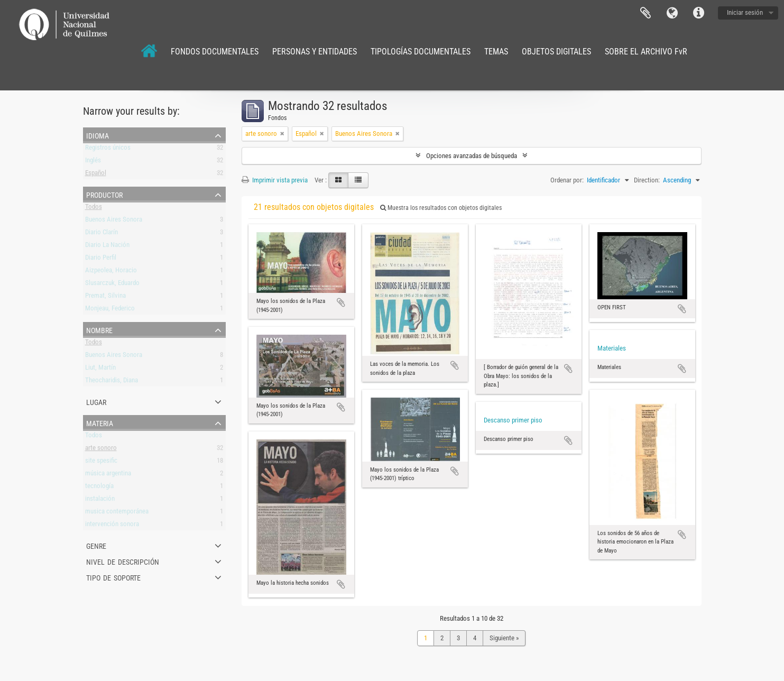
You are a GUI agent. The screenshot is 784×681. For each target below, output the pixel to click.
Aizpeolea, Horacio (111, 272)
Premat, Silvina (105, 297)
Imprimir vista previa (275, 180)
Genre (96, 545)
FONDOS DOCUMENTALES (215, 52)
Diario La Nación (107, 247)
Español (96, 175)
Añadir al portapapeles (341, 302)
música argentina (108, 475)
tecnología (99, 488)
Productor (104, 194)
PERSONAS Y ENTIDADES (315, 52)
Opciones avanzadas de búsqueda (472, 156)
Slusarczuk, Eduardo (112, 285)
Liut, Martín (100, 369)
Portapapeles (645, 13)
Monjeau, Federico (110, 310)
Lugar (96, 401)
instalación (100, 500)
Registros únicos (108, 149)
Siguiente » (504, 638)
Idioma (672, 13)
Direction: (647, 180)
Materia (100, 422)
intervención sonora (112, 526)
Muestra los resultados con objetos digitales (441, 208)
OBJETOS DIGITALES (556, 52)
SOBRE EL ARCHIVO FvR (646, 52)
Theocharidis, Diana (112, 382)
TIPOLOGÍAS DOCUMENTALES (421, 52)
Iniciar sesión (745, 12)
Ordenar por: (567, 180)
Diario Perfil (101, 259)
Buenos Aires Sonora (114, 221)
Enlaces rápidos (698, 13)
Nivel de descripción (123, 561)
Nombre (99, 329)
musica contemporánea (117, 513)
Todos (94, 209)
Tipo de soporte (113, 577)
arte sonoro (101, 450)
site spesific (101, 462)
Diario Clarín (102, 234)
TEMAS (496, 52)
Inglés (93, 162)
